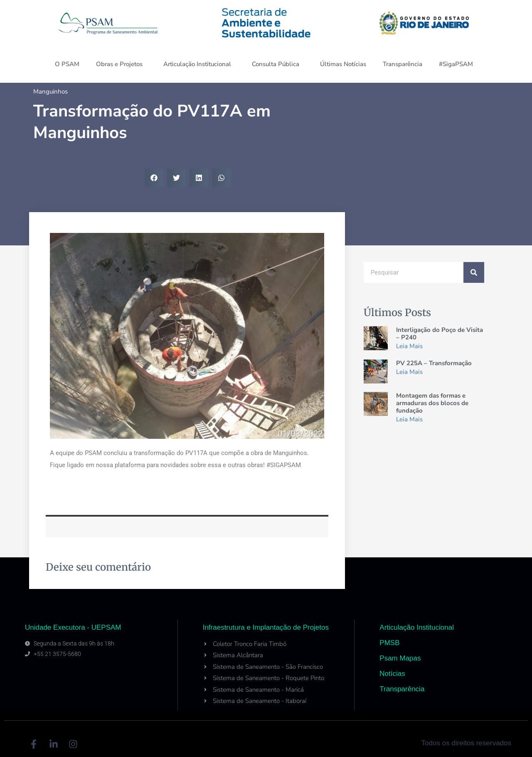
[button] (154, 178)
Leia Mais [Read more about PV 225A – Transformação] (409, 372)
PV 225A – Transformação (434, 363)
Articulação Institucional (199, 64)
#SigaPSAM (458, 64)
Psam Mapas (400, 658)
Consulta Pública (278, 64)
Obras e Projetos (121, 64)
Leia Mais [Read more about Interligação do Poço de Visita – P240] (409, 346)
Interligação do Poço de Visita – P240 (440, 334)
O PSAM (67, 64)
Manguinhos (50, 92)
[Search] (474, 272)
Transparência (403, 64)
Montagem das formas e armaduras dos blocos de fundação (432, 403)
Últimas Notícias (343, 64)
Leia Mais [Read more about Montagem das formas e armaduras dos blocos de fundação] (409, 419)
